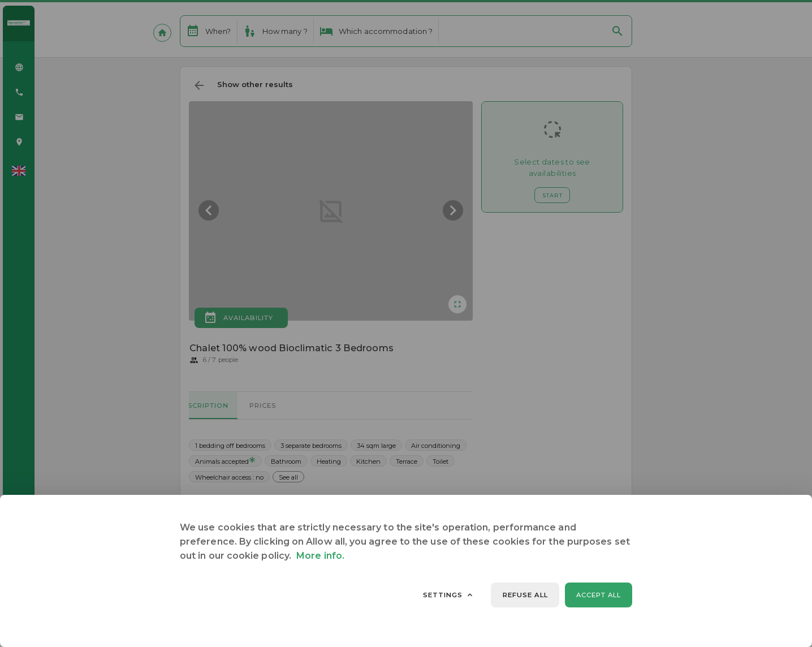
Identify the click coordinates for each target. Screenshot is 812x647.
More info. (320, 556)
